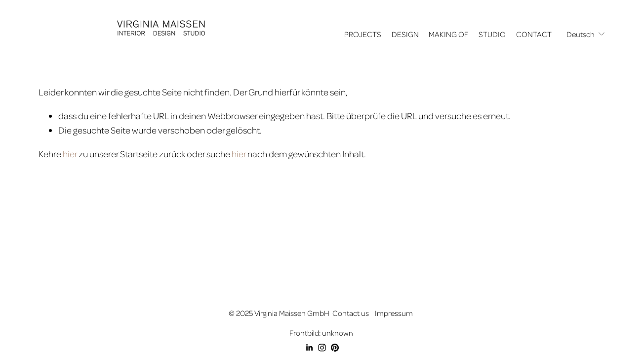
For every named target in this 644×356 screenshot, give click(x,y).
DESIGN (405, 34)
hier (70, 154)
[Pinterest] (335, 348)
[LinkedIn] (309, 348)
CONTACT (534, 34)
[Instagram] (322, 348)
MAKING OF (448, 34)
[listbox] (586, 34)
